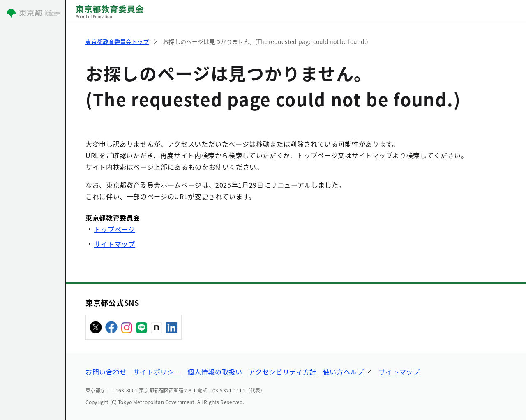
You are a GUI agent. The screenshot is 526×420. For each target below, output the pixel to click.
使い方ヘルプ (344, 372)
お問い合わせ (106, 372)
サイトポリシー (157, 372)
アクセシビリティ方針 (282, 372)
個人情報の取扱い (215, 372)
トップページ (115, 229)
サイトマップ (115, 244)
